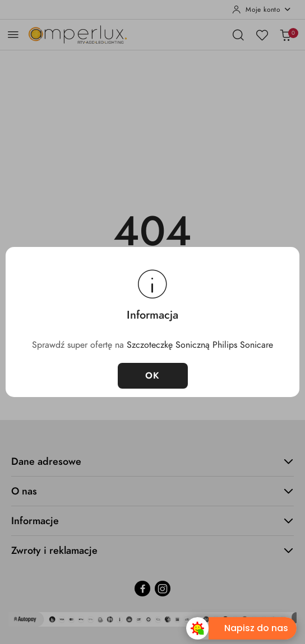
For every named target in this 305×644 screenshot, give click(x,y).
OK (153, 376)
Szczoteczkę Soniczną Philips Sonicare (200, 345)
